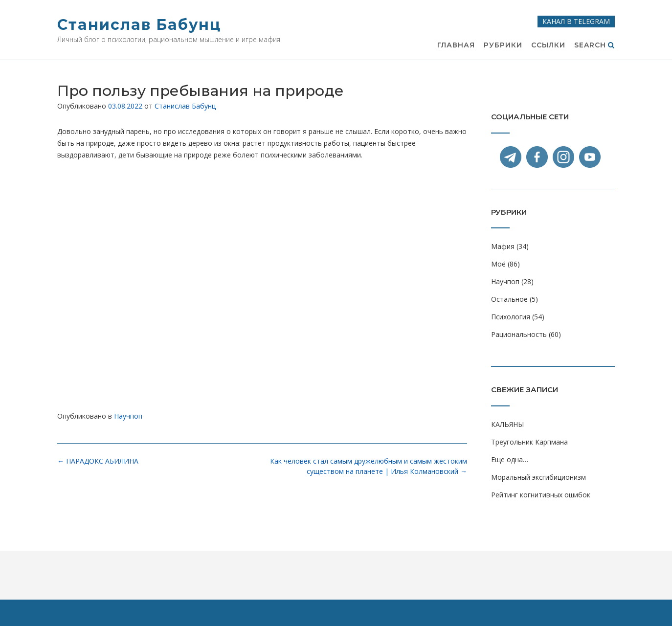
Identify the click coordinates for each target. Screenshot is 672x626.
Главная (456, 45)
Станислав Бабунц (139, 25)
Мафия (503, 246)
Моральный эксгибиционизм (538, 477)
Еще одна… (510, 459)
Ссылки (548, 45)
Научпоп (128, 416)
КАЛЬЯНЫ (507, 424)
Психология (511, 317)
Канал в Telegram (576, 21)
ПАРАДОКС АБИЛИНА (98, 461)
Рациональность (519, 334)
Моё (498, 264)
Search (594, 45)
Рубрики (503, 45)
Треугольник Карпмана (529, 442)
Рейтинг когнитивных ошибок (541, 495)
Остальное (509, 299)
